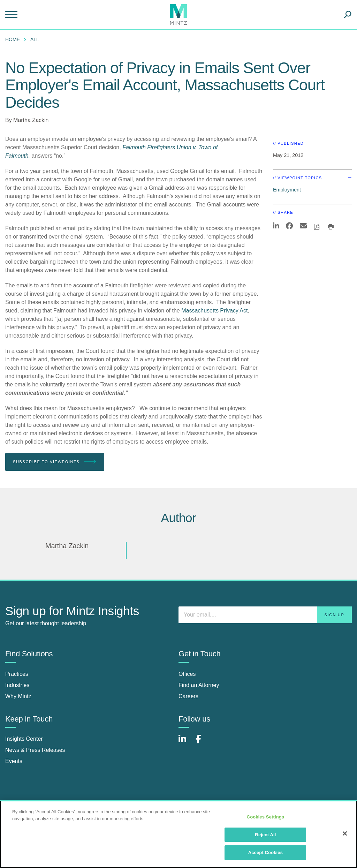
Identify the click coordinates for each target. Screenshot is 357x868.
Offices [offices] (187, 674)
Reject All (265, 835)
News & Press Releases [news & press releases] (35, 750)
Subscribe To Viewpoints (55, 462)
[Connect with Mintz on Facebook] (203, 743)
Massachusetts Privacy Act (214, 311)
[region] (178, 834)
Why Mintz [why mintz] (18, 696)
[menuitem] (14, 39)
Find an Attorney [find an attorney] (199, 685)
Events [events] (14, 761)
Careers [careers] (188, 696)
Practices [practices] (17, 674)
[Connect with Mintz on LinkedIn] (185, 743)
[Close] (345, 833)
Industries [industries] (17, 685)
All (35, 39)
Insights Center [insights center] (24, 739)
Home (13, 39)
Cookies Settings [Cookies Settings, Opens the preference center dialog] (266, 817)
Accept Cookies (265, 852)
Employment (287, 190)
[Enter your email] (265, 615)
